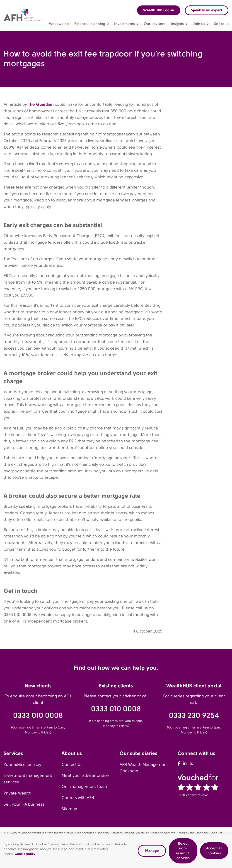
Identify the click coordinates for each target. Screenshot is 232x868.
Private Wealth (17, 793)
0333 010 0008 (38, 715)
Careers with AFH (78, 798)
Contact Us (72, 765)
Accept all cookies (214, 852)
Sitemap (69, 809)
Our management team (84, 787)
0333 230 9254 (194, 715)
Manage (152, 852)
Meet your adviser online (85, 775)
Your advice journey (22, 765)
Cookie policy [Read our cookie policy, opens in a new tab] (25, 855)
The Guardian (41, 104)
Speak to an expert (207, 10)
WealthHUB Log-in (159, 10)
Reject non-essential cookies (183, 852)
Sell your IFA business (24, 804)
